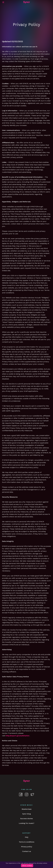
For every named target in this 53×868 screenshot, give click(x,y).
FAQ (27, 837)
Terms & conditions (27, 842)
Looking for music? (26, 823)
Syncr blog (27, 814)
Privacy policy (27, 847)
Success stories (26, 819)
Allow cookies (27, 866)
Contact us (27, 851)
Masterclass (27, 809)
